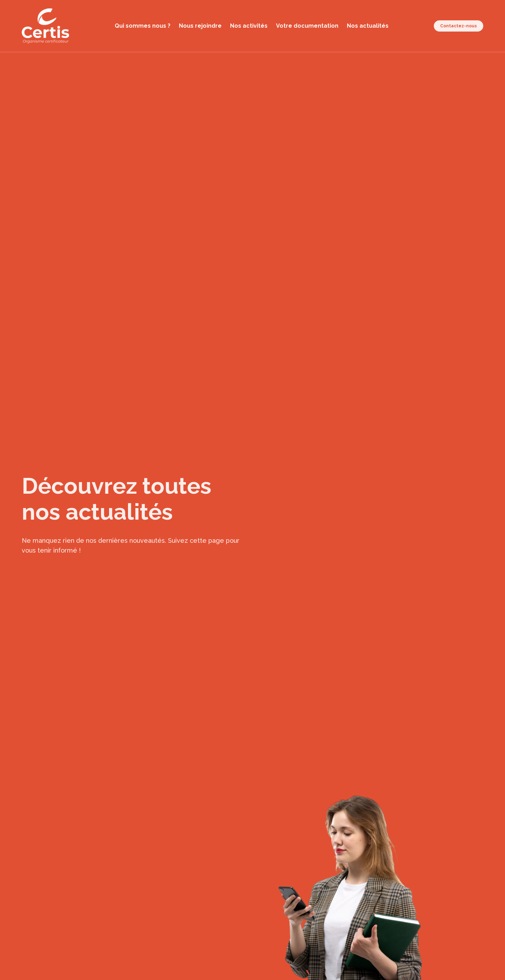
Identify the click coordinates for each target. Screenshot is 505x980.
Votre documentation (307, 26)
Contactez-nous (459, 26)
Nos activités (249, 26)
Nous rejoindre (200, 26)
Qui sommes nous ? (143, 26)
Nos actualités (368, 26)
